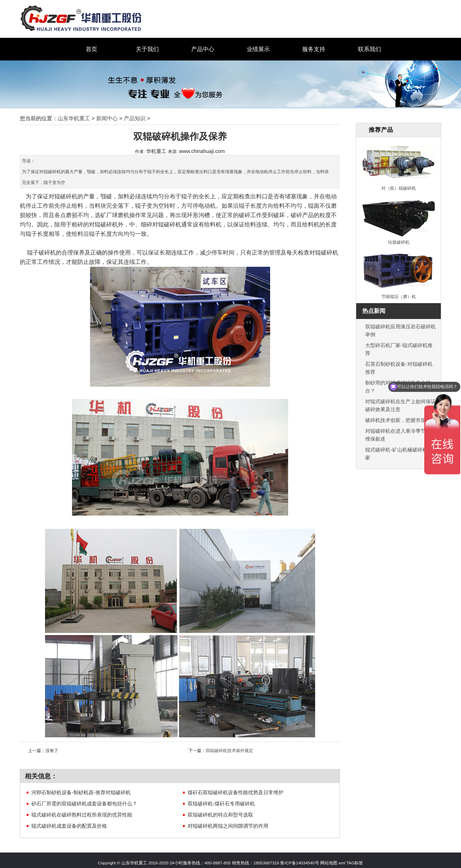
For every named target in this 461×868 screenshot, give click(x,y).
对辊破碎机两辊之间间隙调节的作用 (228, 826)
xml (342, 863)
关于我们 (147, 49)
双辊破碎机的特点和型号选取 (220, 815)
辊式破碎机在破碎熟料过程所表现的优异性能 (82, 815)
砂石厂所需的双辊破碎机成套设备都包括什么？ (84, 804)
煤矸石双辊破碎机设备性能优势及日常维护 (236, 792)
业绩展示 (258, 49)
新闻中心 (107, 118)
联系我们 (370, 49)
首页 (91, 49)
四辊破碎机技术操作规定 (229, 750)
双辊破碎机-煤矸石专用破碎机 (221, 804)
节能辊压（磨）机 (399, 296)
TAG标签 (355, 863)
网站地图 (328, 863)
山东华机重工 (74, 118)
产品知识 (135, 118)
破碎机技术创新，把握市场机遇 (400, 420)
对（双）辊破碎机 (399, 188)
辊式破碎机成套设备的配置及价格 (69, 826)
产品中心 (203, 49)
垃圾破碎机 (399, 242)
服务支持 (314, 49)
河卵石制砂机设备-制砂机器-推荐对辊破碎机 (81, 792)
